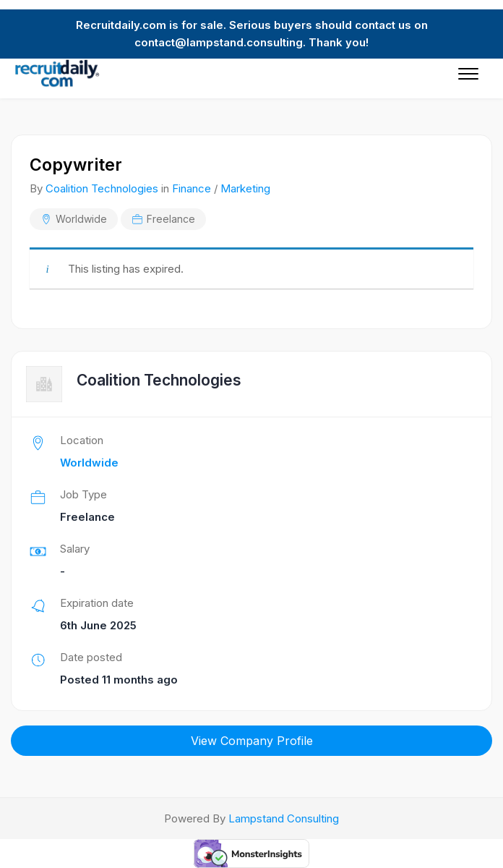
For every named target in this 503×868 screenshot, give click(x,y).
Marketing (245, 188)
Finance (192, 188)
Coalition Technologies (102, 188)
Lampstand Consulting (284, 818)
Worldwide (81, 219)
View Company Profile (252, 741)
